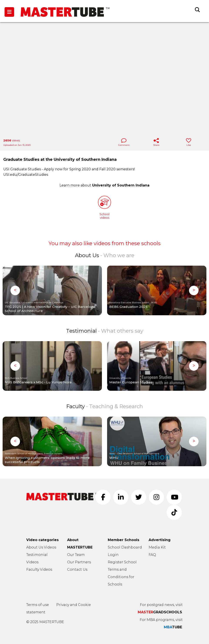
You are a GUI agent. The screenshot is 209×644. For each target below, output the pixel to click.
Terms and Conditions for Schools (121, 577)
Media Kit (157, 547)
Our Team (76, 555)
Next (194, 290)
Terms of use (38, 605)
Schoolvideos (104, 208)
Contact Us (77, 569)
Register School (122, 562)
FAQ (152, 555)
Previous (15, 290)
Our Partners (79, 562)
